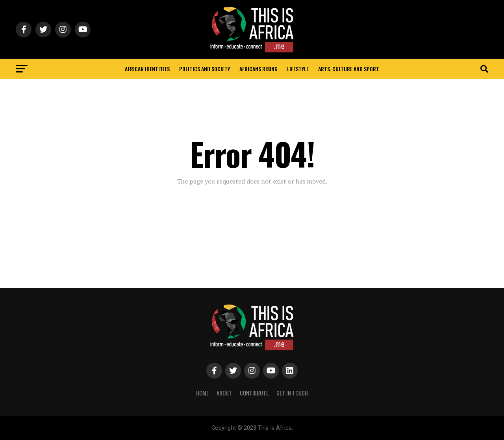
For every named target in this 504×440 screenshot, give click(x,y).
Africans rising (258, 69)
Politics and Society (205, 69)
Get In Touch (292, 393)
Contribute (254, 393)
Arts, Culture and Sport (349, 69)
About (224, 393)
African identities (147, 69)
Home (202, 393)
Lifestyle (298, 69)
